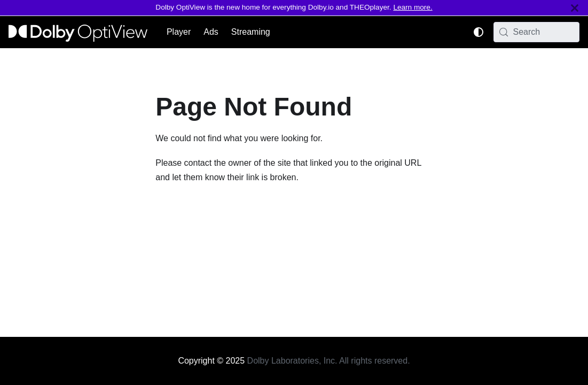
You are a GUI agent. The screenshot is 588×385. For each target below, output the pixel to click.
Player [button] (179, 32)
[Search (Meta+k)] (537, 32)
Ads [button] (211, 32)
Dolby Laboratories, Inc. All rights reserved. (329, 361)
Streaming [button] (251, 32)
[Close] (575, 8)
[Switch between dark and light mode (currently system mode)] (479, 32)
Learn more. (413, 7)
